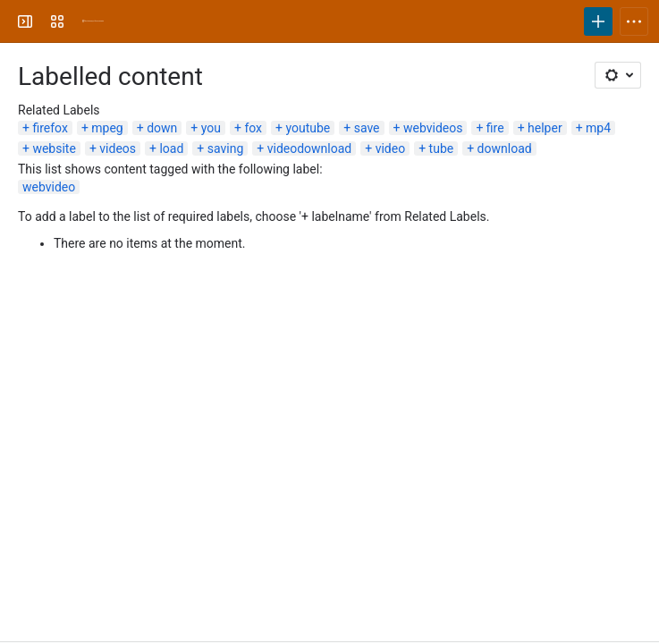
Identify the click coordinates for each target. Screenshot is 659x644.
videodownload (310, 148)
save (367, 128)
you (211, 128)
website (54, 148)
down (162, 128)
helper (545, 128)
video (391, 148)
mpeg (107, 128)
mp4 (598, 128)
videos (118, 148)
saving (226, 148)
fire (495, 128)
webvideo (49, 187)
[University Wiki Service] (93, 21)
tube (442, 148)
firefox (50, 128)
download (505, 148)
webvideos (433, 128)
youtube (308, 128)
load (171, 148)
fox (253, 128)
